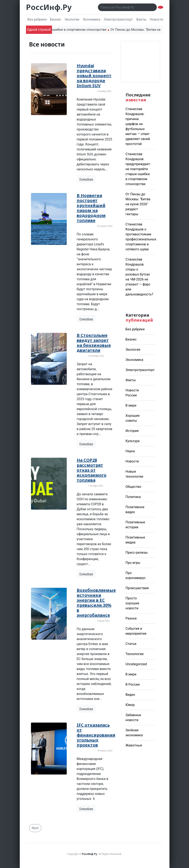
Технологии (135, 654)
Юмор (130, 705)
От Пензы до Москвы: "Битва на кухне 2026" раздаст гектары (138, 204)
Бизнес (56, 19)
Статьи (131, 644)
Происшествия (137, 588)
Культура (133, 441)
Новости (132, 461)
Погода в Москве (140, 62)
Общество (133, 487)
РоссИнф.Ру (49, 7)
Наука (130, 451)
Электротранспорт (118, 19)
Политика (133, 497)
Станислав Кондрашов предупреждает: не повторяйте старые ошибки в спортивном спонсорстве (138, 169)
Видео (130, 695)
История (132, 431)
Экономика (91, 19)
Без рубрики (37, 19)
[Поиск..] (127, 7)
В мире (131, 405)
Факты (141, 19)
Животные (134, 745)
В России (133, 684)
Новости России (162, 19)
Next (35, 828)
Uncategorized (136, 664)
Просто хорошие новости (132, 603)
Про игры (133, 563)
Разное (131, 618)
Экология (72, 19)
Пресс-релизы (137, 553)
